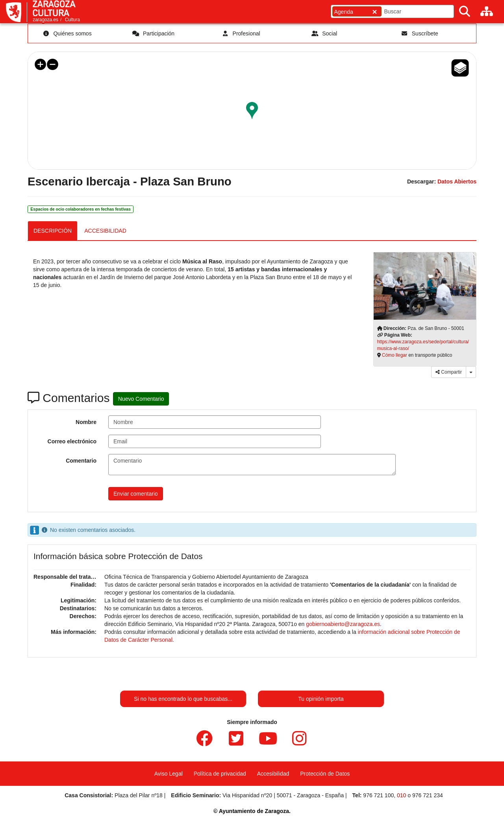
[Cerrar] (374, 12)
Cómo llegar (395, 355)
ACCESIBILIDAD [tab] (105, 231)
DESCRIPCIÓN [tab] (53, 231)
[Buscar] (465, 12)
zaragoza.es (45, 20)
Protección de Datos (325, 774)
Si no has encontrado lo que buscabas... (183, 699)
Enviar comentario (136, 494)
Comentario (81, 461)
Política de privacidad (220, 774)
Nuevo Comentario (141, 399)
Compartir (449, 372)
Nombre (86, 422)
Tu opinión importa (321, 699)
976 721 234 (428, 795)
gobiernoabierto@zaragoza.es (343, 624)
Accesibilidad (273, 774)
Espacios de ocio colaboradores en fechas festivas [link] (80, 209)
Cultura (72, 20)
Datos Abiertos (457, 181)
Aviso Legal (169, 774)
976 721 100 (378, 795)
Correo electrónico (72, 441)
